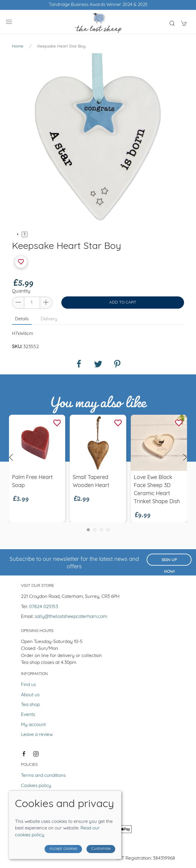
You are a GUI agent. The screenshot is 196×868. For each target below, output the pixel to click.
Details (22, 319)
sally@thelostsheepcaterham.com (71, 617)
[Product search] (172, 23)
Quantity (21, 291)
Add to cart (123, 303)
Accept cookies (63, 849)
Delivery (49, 319)
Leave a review (37, 735)
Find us (28, 685)
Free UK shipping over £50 (98, 5)
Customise (101, 849)
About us (30, 695)
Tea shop (30, 705)
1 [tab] (25, 234)
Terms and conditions (43, 776)
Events (28, 715)
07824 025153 (44, 607)
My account (33, 725)
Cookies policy (36, 786)
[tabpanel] (98, 139)
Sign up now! (169, 562)
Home (18, 46)
